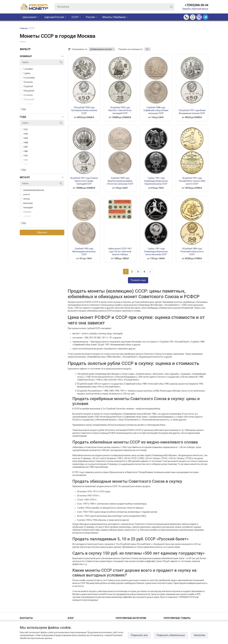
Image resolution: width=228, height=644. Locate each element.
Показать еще (138, 280)
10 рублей (26, 86)
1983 (24, 164)
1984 (24, 160)
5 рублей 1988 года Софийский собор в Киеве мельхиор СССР (156, 110)
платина (26, 212)
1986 (24, 151)
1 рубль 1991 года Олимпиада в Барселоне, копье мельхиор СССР (156, 252)
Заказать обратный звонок (195, 9)
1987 (24, 147)
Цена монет (30, 17)
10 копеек (26, 82)
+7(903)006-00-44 (197, 5)
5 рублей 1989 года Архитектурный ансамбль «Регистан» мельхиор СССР (120, 181)
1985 (24, 156)
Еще (24, 109)
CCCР (75, 17)
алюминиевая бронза (32, 190)
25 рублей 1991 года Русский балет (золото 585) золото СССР (192, 181)
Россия (90, 17)
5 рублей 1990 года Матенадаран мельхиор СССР (84, 252)
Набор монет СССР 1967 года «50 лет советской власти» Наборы (120, 252)
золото (25, 194)
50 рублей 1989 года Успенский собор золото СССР (192, 252)
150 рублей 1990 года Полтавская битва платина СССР (84, 110)
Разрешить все (139, 635)
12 (147, 49)
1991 (24, 130)
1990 (24, 134)
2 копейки (26, 104)
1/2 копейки (27, 78)
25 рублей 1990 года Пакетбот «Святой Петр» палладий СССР (120, 110)
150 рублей (27, 99)
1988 (24, 143)
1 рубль (25, 73)
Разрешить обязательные (171, 635)
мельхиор (26, 203)
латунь (25, 199)
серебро (26, 216)
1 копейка (26, 69)
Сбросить (42, 232)
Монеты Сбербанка (114, 17)
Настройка (199, 635)
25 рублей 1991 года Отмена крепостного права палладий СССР (84, 181)
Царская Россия (54, 17)
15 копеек (26, 95)
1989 (24, 138)
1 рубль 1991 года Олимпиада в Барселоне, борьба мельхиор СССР (156, 181)
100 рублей (27, 91)
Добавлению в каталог (101, 49)
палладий (26, 208)
